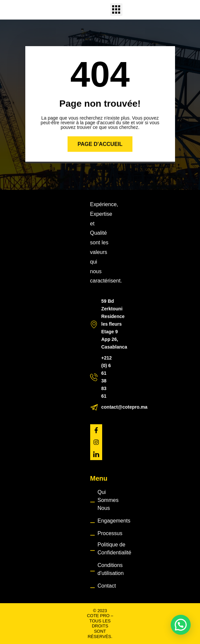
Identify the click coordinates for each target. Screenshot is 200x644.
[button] (116, 10)
